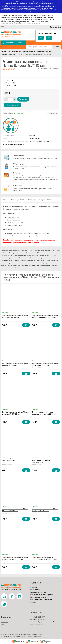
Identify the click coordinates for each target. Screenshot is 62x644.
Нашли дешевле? (13, 105)
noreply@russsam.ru (37, 619)
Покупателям (35, 590)
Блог (3, 624)
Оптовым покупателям (38, 592)
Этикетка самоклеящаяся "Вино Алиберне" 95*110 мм (45, 510)
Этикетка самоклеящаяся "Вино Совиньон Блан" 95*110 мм (15, 558)
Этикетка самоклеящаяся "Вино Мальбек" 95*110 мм (15, 510)
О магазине (34, 587)
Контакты (4, 622)
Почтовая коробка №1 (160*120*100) (41, 461)
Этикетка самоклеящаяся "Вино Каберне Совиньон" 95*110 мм (45, 316)
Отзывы (33, 602)
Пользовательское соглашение (41, 600)
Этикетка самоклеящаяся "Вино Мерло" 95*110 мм (15, 364)
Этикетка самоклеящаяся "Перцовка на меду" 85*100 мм (45, 558)
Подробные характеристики (12, 144)
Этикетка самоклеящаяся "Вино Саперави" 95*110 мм (15, 316)
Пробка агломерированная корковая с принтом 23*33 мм (44, 413)
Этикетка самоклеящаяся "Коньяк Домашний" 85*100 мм (16, 413)
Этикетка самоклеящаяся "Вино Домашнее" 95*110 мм (45, 364)
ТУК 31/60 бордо (9, 460)
